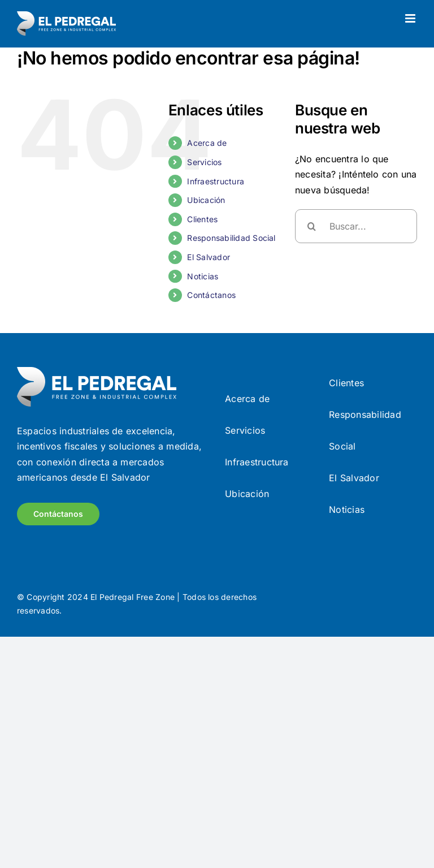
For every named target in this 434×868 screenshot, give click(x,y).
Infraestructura (216, 181)
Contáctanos (211, 295)
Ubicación (206, 200)
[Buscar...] (356, 226)
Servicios (204, 162)
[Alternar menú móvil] (411, 18)
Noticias (203, 276)
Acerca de (207, 143)
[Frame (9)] (97, 372)
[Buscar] (312, 226)
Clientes (202, 219)
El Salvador (209, 257)
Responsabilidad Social (231, 238)
